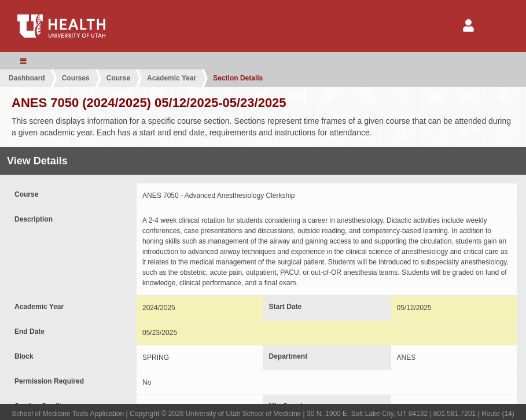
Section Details (238, 78)
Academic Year (172, 78)
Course (118, 78)
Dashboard (27, 78)
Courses (76, 78)
